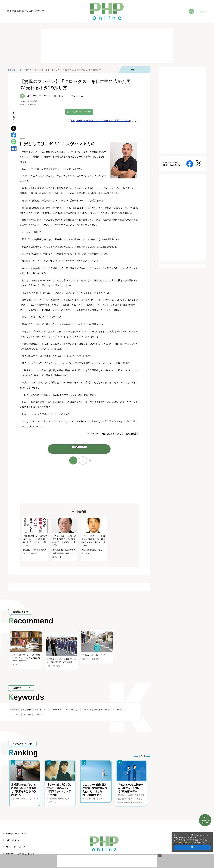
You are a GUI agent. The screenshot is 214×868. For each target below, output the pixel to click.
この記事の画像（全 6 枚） (81, 112)
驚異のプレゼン (122, 121)
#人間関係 (27, 710)
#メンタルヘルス (42, 710)
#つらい (120, 710)
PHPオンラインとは (16, 834)
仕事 (134, 70)
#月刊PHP (27, 714)
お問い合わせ (13, 840)
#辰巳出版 (57, 710)
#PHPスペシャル (72, 710)
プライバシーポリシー (184, 842)
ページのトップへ (205, 822)
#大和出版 (40, 714)
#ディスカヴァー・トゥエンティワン (98, 710)
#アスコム (15, 714)
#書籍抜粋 (15, 710)
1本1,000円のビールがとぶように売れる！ (93, 121)
